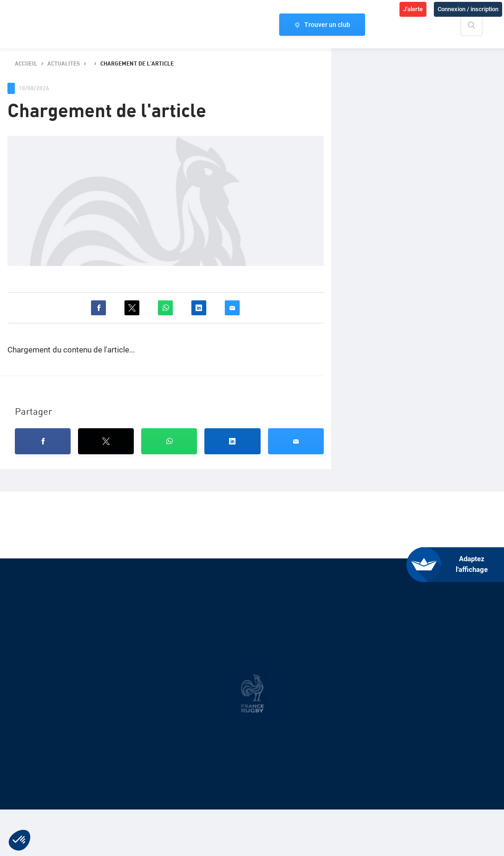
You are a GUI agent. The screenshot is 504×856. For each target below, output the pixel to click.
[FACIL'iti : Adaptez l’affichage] (462, 565)
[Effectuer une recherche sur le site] (479, 25)
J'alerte (413, 9)
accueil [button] (26, 64)
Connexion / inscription (468, 9)
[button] (98, 308)
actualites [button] (64, 64)
